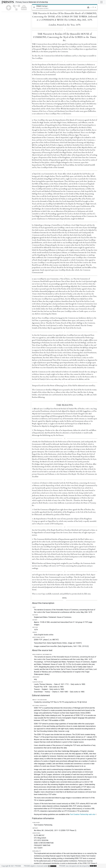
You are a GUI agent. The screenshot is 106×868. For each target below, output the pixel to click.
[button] (88, 7)
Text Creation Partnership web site (83, 814)
